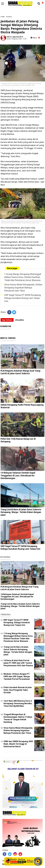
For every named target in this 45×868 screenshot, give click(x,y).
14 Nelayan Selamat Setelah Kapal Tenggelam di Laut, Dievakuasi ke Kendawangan (18, 475)
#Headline (20, 320)
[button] (43, 2)
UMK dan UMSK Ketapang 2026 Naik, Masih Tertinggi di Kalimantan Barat (18, 744)
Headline (9, 17)
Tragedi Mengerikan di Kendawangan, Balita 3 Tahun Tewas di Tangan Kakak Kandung (18, 718)
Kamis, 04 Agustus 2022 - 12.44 (16, 39)
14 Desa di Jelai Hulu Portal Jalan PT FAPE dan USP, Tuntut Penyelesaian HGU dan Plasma (18, 663)
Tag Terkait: (7, 320)
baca (34, 38)
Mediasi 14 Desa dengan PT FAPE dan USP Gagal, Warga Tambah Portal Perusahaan (17, 676)
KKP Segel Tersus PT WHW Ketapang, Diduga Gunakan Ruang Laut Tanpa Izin (23, 298)
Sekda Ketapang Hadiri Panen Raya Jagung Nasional (22, 406)
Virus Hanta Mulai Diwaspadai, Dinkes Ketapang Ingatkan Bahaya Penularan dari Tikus (23, 288)
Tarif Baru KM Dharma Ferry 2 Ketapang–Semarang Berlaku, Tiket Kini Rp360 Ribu (18, 703)
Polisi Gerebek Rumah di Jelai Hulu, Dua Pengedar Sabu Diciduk (18, 690)
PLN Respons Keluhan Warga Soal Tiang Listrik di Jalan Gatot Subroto (20, 372)
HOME (3, 17)
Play (38, 861)
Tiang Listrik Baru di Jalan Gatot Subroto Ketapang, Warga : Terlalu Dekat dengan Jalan (21, 512)
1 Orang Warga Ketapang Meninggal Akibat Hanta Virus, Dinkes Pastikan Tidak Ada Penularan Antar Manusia (23, 277)
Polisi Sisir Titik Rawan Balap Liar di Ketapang (18, 440)
